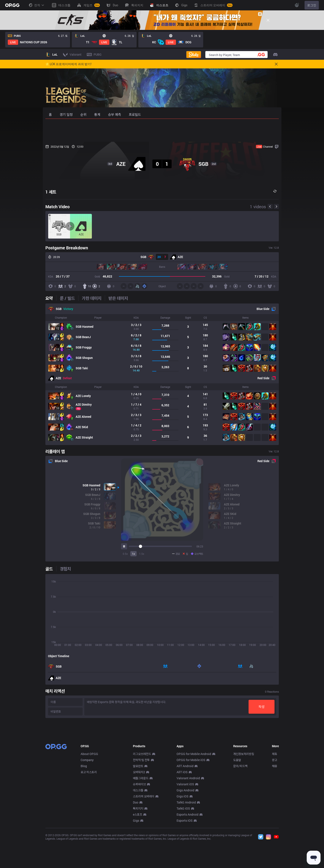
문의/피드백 (240, 830)
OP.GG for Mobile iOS (191, 824)
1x (133, 554)
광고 (275, 824)
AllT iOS (182, 836)
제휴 (275, 818)
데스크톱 (138, 854)
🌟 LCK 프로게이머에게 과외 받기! (69, 64)
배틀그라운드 (141, 842)
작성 (262, 707)
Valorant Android (188, 842)
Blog (84, 830)
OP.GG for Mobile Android (194, 818)
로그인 (312, 5)
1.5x (142, 554)
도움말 (237, 824)
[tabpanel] (162, 374)
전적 (36, 5)
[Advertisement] (162, 130)
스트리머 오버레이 (144, 860)
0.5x (125, 554)
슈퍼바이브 (139, 848)
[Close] (268, 20)
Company (87, 824)
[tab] (51, 298)
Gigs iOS (183, 860)
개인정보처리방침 (244, 818)
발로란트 (138, 830)
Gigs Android (185, 854)
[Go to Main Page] (12, 5)
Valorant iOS (185, 848)
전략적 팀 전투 (141, 824)
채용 (275, 830)
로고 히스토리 (89, 836)
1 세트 (51, 192)
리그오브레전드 (142, 818)
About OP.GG (89, 818)
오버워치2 (139, 836)
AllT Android (185, 830)
